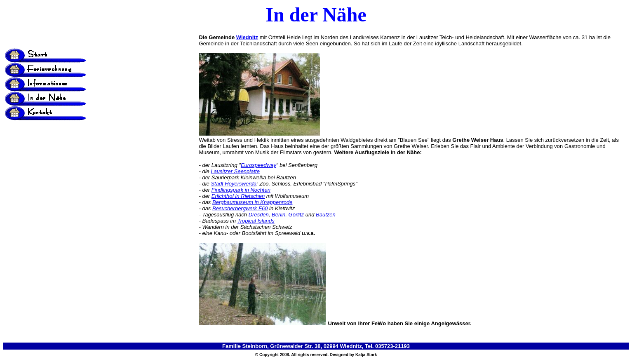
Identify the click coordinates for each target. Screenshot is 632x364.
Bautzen (326, 215)
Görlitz (296, 215)
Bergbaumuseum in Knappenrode (252, 202)
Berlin (278, 215)
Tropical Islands (256, 221)
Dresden (259, 215)
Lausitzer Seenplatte (235, 171)
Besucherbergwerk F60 (240, 208)
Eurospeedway (258, 165)
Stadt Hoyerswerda (234, 184)
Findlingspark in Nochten (241, 190)
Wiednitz (247, 37)
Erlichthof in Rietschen (238, 196)
